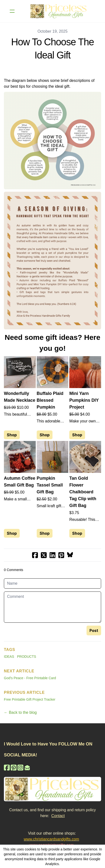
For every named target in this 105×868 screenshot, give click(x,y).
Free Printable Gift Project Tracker (30, 699)
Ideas (9, 657)
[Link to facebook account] (7, 768)
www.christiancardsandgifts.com (52, 839)
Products (27, 657)
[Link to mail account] (27, 768)
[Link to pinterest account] (14, 768)
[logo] (59, 11)
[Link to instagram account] (20, 768)
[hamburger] (12, 11)
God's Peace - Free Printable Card (30, 678)
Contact (58, 816)
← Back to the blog (20, 712)
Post (94, 630)
